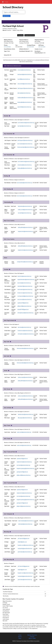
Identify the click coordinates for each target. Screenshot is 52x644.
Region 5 (12, 563)
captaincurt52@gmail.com (23, 303)
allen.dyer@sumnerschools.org (24, 93)
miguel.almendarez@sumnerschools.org (26, 280)
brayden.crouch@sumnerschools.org (25, 545)
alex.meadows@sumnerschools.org (25, 144)
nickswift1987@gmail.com (23, 310)
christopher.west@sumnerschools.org (25, 313)
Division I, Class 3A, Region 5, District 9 (19, 120)
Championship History (30, 35)
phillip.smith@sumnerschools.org (24, 306)
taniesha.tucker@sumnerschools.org (25, 414)
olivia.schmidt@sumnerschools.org (25, 84)
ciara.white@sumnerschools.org (25, 213)
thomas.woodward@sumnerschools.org (26, 147)
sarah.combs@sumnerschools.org (24, 432)
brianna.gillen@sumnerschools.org (25, 102)
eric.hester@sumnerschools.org (23, 465)
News (20, 638)
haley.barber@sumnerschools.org (25, 206)
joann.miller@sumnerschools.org (24, 107)
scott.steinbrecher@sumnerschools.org (26, 123)
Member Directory (32, 635)
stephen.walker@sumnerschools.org (25, 98)
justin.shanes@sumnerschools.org (25, 552)
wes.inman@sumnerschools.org (24, 283)
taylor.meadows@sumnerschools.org (26, 521)
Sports (20, 637)
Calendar (32, 637)
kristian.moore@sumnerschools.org (25, 293)
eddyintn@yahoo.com (22, 542)
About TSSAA (32, 638)
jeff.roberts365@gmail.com (24, 539)
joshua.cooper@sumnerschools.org (25, 377)
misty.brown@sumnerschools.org (25, 165)
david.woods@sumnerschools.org (25, 75)
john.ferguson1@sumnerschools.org (25, 88)
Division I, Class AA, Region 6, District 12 (20, 345)
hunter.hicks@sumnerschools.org (24, 276)
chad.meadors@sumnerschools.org (25, 290)
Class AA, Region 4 (14, 324)
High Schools (6, 16)
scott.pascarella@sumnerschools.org (25, 296)
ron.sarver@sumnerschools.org (24, 70)
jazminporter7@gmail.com (22, 472)
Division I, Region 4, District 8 (17, 180)
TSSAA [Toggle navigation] (5, 2)
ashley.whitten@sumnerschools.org (25, 227)
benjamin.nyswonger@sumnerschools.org (25, 469)
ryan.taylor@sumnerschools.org (24, 126)
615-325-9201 (7, 47)
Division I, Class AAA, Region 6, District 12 (20, 374)
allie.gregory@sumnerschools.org (25, 418)
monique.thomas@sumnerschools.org (25, 262)
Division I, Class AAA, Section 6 (17, 224)
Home (20, 635)
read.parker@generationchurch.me (25, 549)
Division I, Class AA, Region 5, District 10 (20, 536)
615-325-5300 (30, 47)
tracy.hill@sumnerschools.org (24, 79)
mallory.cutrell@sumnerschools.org (25, 210)
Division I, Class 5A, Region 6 (17, 273)
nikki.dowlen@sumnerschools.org (25, 524)
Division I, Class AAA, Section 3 (17, 456)
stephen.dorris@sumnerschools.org (25, 231)
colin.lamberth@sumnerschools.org (25, 286)
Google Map (20, 35)
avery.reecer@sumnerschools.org (25, 300)
